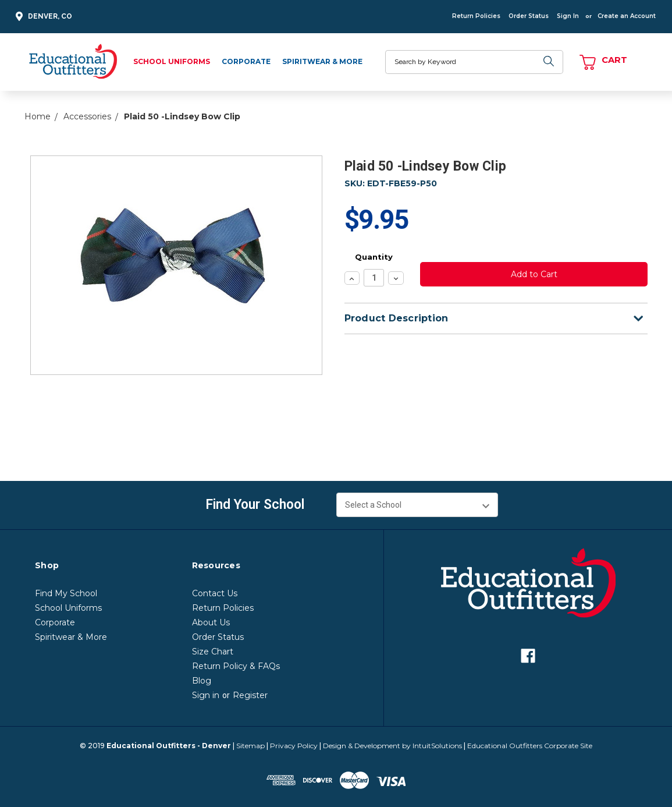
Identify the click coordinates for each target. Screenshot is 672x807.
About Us (211, 622)
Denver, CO (42, 17)
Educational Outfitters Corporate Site (530, 746)
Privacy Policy (294, 746)
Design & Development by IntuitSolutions (392, 746)
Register (250, 695)
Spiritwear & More (322, 61)
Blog (202, 681)
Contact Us (215, 593)
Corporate (246, 61)
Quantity (374, 257)
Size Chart (213, 652)
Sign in (206, 695)
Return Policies (476, 16)
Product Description (494, 318)
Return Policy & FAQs (236, 666)
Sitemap (250, 746)
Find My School (66, 593)
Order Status (529, 16)
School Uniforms (172, 61)
